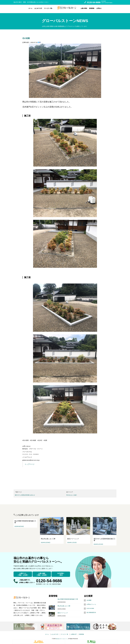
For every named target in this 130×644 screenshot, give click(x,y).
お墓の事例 (84, 8)
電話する (91, 641)
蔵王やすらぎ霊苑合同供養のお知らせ (26, 493)
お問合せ (99, 8)
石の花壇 (28, 36)
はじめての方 (38, 8)
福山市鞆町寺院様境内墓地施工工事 (68, 598)
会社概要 (89, 599)
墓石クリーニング (63, 611)
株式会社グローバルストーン (62, 637)
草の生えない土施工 (72, 493)
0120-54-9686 (94, 2)
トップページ (30, 463)
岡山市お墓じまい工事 (64, 604)
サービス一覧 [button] (48, 8)
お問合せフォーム (92, 603)
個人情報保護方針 (92, 610)
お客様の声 (75, 633)
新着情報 (92, 8)
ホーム (30, 8)
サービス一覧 (65, 633)
